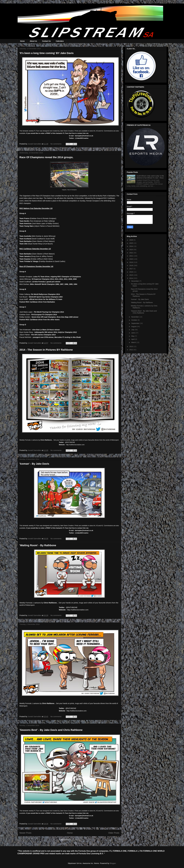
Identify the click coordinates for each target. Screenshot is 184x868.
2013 (131, 346)
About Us (33, 41)
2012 (131, 350)
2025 (131, 243)
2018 (131, 265)
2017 (131, 269)
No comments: (56, 144)
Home (22, 41)
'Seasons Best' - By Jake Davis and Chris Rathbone (51, 730)
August (134, 326)
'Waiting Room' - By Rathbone (38, 545)
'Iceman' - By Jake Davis (34, 464)
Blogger (113, 863)
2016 (131, 272)
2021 (131, 256)
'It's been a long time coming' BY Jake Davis (47, 53)
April (133, 339)
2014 (131, 278)
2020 (131, 259)
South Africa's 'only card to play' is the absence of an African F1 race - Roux (150, 177)
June (133, 333)
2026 (131, 240)
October (134, 320)
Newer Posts (25, 833)
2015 (131, 275)
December (135, 281)
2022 (131, 253)
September (136, 323)
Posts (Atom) (75, 840)
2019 (131, 262)
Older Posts (114, 833)
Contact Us (46, 41)
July (133, 330)
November (135, 317)
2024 (131, 246)
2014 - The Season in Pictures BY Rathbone (46, 350)
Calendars (60, 41)
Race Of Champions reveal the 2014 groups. (46, 157)
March (134, 342)
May (133, 336)
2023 (131, 250)
